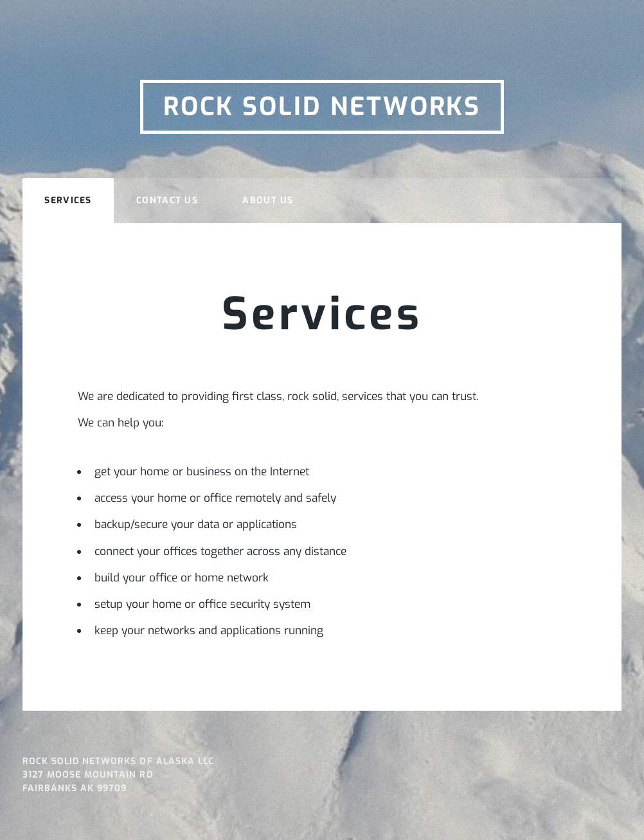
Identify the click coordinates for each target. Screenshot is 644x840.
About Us (268, 200)
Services (68, 200)
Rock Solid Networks (322, 107)
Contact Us (167, 200)
